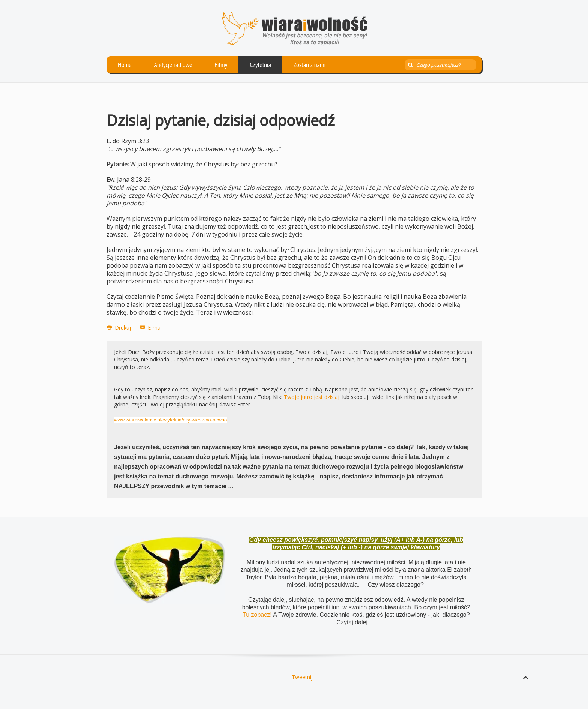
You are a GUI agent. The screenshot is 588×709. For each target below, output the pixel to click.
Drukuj (119, 328)
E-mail (151, 328)
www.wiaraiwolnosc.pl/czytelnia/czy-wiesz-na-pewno (170, 420)
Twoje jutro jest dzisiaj (312, 397)
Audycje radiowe (173, 65)
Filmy (221, 65)
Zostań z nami (310, 65)
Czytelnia (260, 65)
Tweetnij (302, 677)
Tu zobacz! (258, 615)
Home (125, 65)
